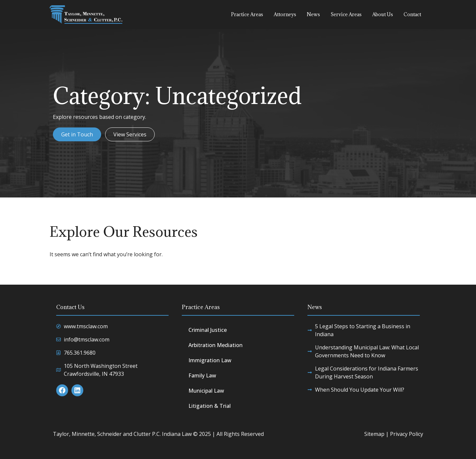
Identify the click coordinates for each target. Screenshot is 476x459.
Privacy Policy (407, 434)
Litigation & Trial (210, 406)
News (313, 14)
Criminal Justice (208, 330)
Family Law (202, 375)
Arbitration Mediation (216, 345)
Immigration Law (210, 360)
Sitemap (374, 434)
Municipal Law (206, 391)
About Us (383, 14)
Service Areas (346, 14)
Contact (412, 14)
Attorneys (285, 14)
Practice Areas (247, 14)
